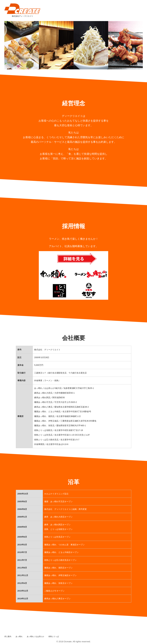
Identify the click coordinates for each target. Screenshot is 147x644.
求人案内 (8, 636)
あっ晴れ (19, 636)
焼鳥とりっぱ (54, 636)
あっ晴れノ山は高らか (35, 636)
